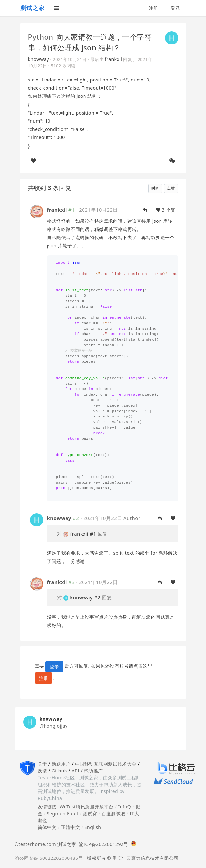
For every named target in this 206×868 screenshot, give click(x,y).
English (93, 827)
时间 (155, 188)
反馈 (42, 771)
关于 (42, 764)
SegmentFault (63, 814)
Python (41, 37)
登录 (175, 8)
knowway (39, 59)
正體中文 (70, 827)
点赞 (171, 188)
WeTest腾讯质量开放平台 (87, 807)
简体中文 (47, 827)
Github (59, 771)
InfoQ (124, 807)
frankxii (113, 59)
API (75, 771)
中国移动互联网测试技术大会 (106, 764)
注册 (153, 8)
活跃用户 (61, 764)
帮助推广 (93, 771)
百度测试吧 (113, 814)
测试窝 (90, 814)
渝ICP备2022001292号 (102, 844)
